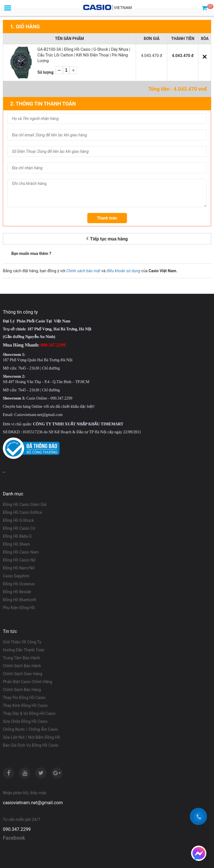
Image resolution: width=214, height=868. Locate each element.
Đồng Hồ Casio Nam (21, 552)
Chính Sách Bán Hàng (22, 690)
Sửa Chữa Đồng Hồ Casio (25, 721)
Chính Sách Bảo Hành (22, 666)
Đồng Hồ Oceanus (19, 584)
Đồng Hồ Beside (17, 592)
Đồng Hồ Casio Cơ (19, 528)
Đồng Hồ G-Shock (18, 520)
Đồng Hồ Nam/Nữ (19, 568)
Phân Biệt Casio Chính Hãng (27, 682)
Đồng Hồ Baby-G (17, 536)
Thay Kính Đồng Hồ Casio (25, 706)
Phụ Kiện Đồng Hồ (19, 608)
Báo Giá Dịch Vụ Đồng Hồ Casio (31, 745)
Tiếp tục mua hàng (107, 238)
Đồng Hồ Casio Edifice (22, 512)
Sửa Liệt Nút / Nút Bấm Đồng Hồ (31, 737)
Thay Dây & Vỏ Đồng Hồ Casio (29, 713)
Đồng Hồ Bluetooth (20, 600)
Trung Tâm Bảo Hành (21, 658)
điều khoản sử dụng (123, 271)
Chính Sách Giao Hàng (23, 674)
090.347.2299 (17, 829)
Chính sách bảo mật (83, 271)
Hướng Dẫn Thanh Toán (24, 650)
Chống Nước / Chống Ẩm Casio (30, 729)
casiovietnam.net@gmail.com (33, 803)
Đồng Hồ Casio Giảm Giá (25, 504)
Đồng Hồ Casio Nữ (19, 560)
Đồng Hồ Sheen (17, 544)
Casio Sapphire (16, 576)
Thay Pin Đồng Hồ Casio (24, 698)
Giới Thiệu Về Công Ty (22, 642)
